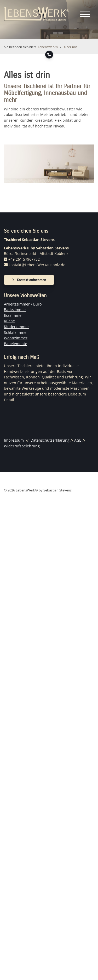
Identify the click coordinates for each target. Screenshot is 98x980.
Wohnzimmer (16, 338)
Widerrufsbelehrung (22, 446)
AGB (78, 440)
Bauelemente (16, 344)
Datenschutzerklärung (50, 440)
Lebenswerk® (48, 47)
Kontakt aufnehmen (31, 280)
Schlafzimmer (16, 332)
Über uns (71, 47)
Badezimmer (15, 310)
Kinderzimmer (16, 327)
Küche (9, 321)
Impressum (14, 440)
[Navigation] (85, 14)
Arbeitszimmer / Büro (23, 304)
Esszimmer (13, 315)
